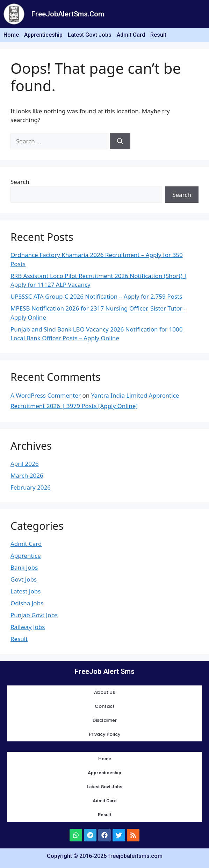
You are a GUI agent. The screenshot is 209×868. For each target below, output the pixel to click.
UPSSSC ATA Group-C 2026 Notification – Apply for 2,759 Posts (96, 296)
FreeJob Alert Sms (105, 671)
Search (20, 182)
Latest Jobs (26, 591)
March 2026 (27, 475)
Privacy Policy (105, 734)
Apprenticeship (43, 35)
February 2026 (31, 487)
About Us (104, 692)
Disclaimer (105, 720)
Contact (105, 706)
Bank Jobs (24, 567)
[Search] (120, 141)
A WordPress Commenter (46, 395)
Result (158, 35)
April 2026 (24, 464)
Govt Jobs (24, 579)
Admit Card (131, 35)
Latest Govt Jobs (90, 35)
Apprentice (26, 556)
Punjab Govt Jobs (34, 615)
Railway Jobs (28, 627)
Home (11, 35)
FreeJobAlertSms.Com (68, 14)
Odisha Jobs (27, 603)
